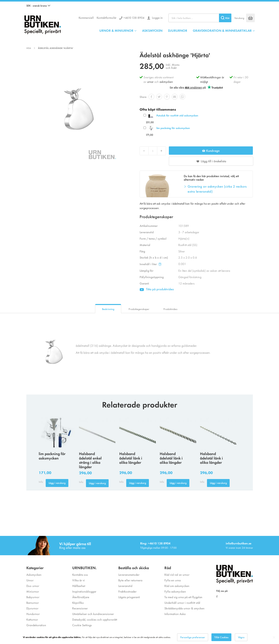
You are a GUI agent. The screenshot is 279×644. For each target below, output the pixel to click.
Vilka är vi (79, 580)
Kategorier (35, 568)
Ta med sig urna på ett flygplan (183, 597)
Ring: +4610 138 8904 (155, 543)
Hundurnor (33, 614)
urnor (150, 82)
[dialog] (139, 637)
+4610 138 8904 (134, 18)
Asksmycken (34, 574)
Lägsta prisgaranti (129, 597)
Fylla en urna (173, 580)
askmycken (166, 82)
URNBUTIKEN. (84, 568)
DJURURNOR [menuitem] (178, 30)
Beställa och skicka (134, 568)
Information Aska (175, 614)
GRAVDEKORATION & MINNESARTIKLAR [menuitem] (222, 30)
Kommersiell (86, 18)
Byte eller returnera (130, 580)
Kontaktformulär (106, 18)
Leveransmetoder (129, 574)
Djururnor (32, 608)
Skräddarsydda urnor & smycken (184, 608)
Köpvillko (78, 603)
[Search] (225, 18)
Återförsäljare (81, 597)
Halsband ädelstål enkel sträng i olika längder (90, 460)
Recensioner (80, 608)
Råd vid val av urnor (177, 574)
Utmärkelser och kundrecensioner (93, 614)
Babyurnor (33, 597)
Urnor (30, 580)
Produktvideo (170, 309)
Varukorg (239, 18)
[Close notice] (274, 637)
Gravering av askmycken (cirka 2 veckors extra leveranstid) (217, 189)
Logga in (157, 18)
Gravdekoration (36, 625)
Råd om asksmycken (177, 586)
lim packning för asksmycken (173, 128)
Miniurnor (33, 591)
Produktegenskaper (139, 309)
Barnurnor (33, 603)
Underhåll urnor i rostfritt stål (182, 603)
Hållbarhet (79, 586)
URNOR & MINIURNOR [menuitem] (116, 30)
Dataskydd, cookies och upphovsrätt (95, 619)
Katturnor (32, 619)
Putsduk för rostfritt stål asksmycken (177, 115)
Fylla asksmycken (175, 591)
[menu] (177, 30)
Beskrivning (108, 309)
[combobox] (200, 18)
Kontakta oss (80, 574)
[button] (38, 6)
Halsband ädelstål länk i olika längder (131, 458)
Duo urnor (33, 586)
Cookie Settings (82, 625)
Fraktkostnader (127, 591)
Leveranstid (125, 586)
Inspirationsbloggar (84, 591)
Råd (168, 568)
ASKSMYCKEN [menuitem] (152, 30)
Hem (29, 48)
